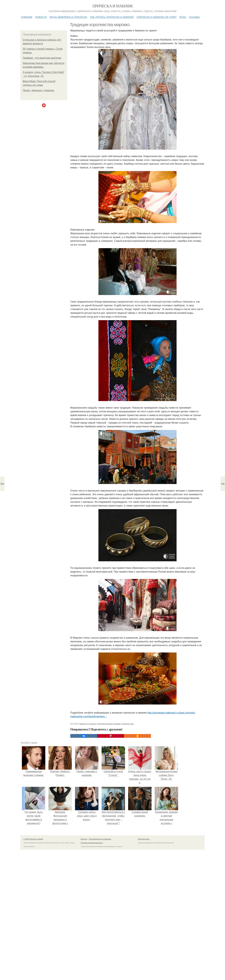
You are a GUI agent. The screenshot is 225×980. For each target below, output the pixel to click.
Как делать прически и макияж (112, 17)
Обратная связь (144, 839)
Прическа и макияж (113, 6)
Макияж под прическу (88, 724)
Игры (183, 17)
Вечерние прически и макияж (109, 724)
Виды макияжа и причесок (68, 17)
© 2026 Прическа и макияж (33, 839)
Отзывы (194, 17)
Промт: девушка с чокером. (39, 90)
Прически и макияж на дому (157, 17)
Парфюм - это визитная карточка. (42, 58)
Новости (41, 17)
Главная (27, 17)
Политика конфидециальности (92, 843)
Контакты (84, 839)
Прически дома (128, 724)
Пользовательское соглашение (100, 839)
